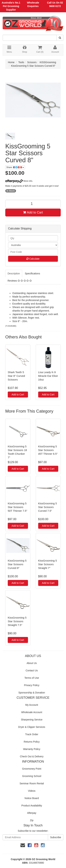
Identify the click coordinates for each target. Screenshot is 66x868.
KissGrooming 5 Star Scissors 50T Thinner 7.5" (18, 507)
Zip (32, 820)
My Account (32, 705)
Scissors (32, 62)
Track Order (32, 734)
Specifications (32, 273)
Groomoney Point (32, 769)
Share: (15, 167)
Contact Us (32, 670)
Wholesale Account (32, 712)
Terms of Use (32, 678)
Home (11, 62)
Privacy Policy (32, 685)
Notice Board (32, 798)
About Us (32, 663)
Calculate (33, 259)
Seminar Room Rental (32, 783)
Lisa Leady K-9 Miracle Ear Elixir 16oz (48, 376)
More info (19, 181)
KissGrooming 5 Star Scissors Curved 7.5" (48, 507)
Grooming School (32, 776)
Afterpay (32, 813)
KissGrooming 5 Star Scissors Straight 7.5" (17, 621)
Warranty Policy (32, 749)
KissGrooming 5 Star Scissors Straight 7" (48, 564)
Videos (32, 791)
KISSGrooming (48, 62)
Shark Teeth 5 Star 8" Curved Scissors (16, 376)
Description (14, 273)
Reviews (20, 281)
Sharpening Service (32, 720)
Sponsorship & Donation (32, 693)
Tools (21, 62)
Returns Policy (32, 742)
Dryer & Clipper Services (32, 727)
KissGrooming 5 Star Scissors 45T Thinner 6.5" (48, 450)
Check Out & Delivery (32, 756)
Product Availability (32, 806)
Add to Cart (33, 212)
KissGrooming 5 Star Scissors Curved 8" (33, 66)
